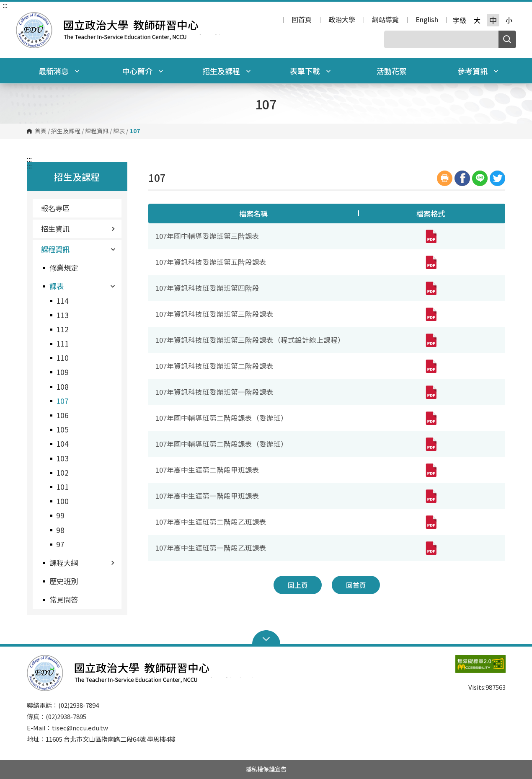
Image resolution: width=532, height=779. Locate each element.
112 (62, 329)
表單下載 (310, 71)
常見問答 (64, 599)
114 (62, 301)
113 (62, 315)
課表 (119, 131)
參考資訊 (478, 71)
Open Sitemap (266, 638)
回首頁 (302, 20)
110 (62, 358)
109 (62, 372)
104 (62, 444)
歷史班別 (64, 581)
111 (62, 343)
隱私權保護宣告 (266, 769)
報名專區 (55, 208)
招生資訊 (78, 229)
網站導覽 (385, 20)
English (427, 20)
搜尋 (507, 39)
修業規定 (64, 268)
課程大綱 (82, 563)
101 (62, 487)
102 (62, 472)
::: (5, 5)
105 (62, 429)
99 (60, 515)
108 (62, 387)
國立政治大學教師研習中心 (24, 18)
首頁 (41, 131)
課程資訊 (97, 131)
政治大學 (342, 20)
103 (62, 458)
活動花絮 (392, 71)
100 (62, 501)
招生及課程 (227, 71)
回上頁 (298, 585)
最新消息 (59, 71)
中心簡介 (143, 71)
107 (62, 401)
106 (62, 415)
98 (60, 530)
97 (60, 544)
